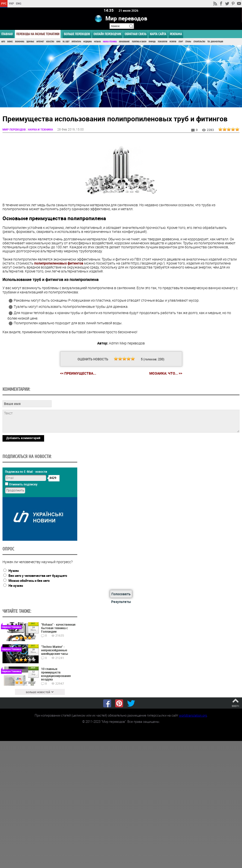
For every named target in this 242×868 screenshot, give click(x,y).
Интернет (40, 42)
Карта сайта (158, 34)
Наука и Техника (110, 42)
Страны (188, 42)
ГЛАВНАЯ (7, 34)
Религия (173, 42)
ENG (19, 3)
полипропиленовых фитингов (59, 263)
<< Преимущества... (78, 373)
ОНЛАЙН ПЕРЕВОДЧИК (107, 34)
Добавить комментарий (23, 438)
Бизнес (10, 42)
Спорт (181, 42)
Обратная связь (135, 34)
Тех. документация (215, 42)
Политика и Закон (139, 42)
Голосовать (121, 594)
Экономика (20, 42)
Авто (3, 42)
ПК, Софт (66, 42)
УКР (11, 3)
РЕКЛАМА (176, 34)
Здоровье (30, 42)
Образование (124, 42)
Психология (162, 42)
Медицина (87, 42)
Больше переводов (77, 34)
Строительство (199, 42)
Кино (58, 42)
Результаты (121, 602)
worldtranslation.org (193, 715)
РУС (4, 3)
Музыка (97, 42)
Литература (76, 42)
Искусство (50, 42)
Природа (152, 42)
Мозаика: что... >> (166, 373)
